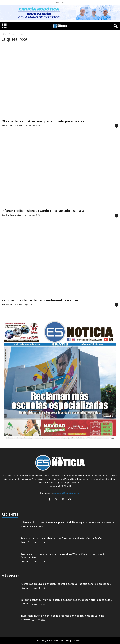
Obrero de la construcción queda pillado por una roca (43, 121)
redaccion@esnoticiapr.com (67, 493)
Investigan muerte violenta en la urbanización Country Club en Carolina (62, 616)
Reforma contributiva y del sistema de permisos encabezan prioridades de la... (66, 600)
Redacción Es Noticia (12, 125)
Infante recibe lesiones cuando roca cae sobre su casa (43, 211)
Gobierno (25, 561)
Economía (25, 542)
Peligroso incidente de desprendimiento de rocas (40, 300)
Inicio (4, 34)
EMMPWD (77, 640)
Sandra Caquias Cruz (12, 215)
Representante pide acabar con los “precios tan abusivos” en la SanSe (61, 538)
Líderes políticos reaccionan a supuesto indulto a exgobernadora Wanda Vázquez (68, 522)
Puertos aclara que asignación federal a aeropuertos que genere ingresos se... (66, 584)
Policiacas (26, 620)
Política (25, 526)
